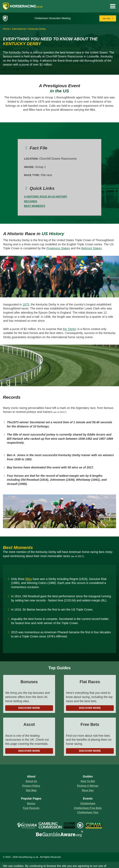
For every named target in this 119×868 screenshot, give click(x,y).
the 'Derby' (70, 329)
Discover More (29, 708)
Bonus (31, 803)
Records (31, 201)
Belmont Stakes (92, 248)
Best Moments (35, 206)
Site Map (31, 790)
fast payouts (31, 808)
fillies (28, 579)
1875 (26, 304)
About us (31, 781)
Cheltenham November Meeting (53, 18)
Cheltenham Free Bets (88, 808)
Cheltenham (88, 803)
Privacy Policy (31, 786)
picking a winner (88, 786)
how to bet (88, 781)
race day (88, 790)
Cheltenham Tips (88, 812)
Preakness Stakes (58, 248)
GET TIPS (108, 18)
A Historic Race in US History (46, 197)
